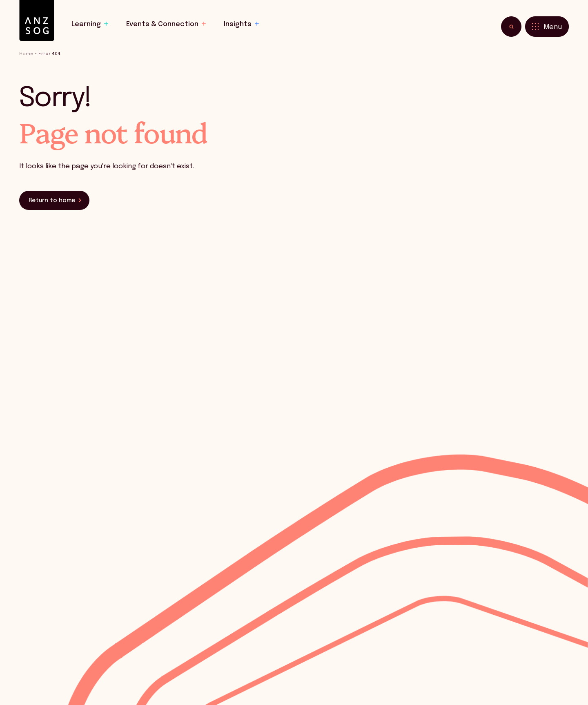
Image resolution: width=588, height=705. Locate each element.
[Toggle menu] (547, 27)
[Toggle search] (511, 27)
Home (26, 54)
